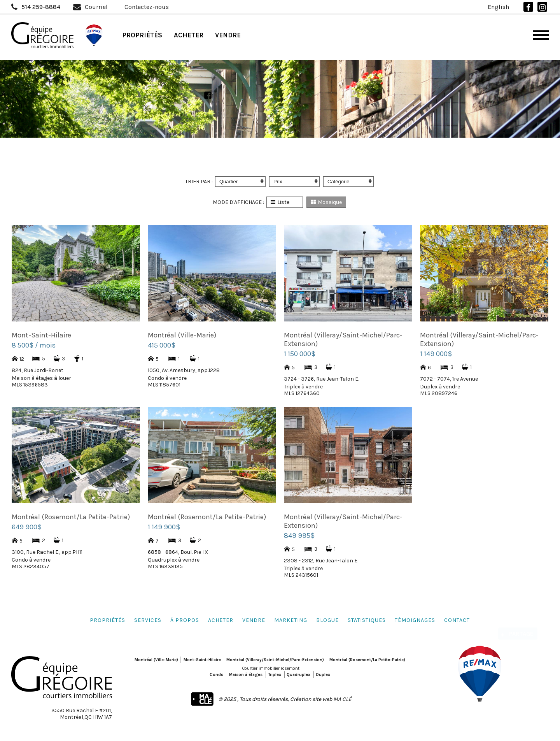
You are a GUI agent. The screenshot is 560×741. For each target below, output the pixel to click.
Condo (217, 675)
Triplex (275, 675)
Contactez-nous (147, 7)
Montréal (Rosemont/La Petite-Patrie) (367, 660)
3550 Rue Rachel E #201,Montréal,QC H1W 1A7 (82, 714)
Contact (457, 620)
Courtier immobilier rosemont (271, 668)
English (498, 7)
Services (148, 620)
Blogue (327, 620)
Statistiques (367, 620)
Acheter (189, 35)
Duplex (323, 675)
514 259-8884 (41, 7)
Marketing (291, 620)
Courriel (96, 7)
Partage (521, 628)
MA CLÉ (342, 699)
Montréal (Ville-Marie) (156, 660)
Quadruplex (298, 675)
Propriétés (142, 35)
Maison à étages (246, 675)
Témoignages (415, 620)
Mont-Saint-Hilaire (202, 660)
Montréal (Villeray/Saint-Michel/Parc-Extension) (275, 660)
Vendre (228, 35)
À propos (185, 620)
